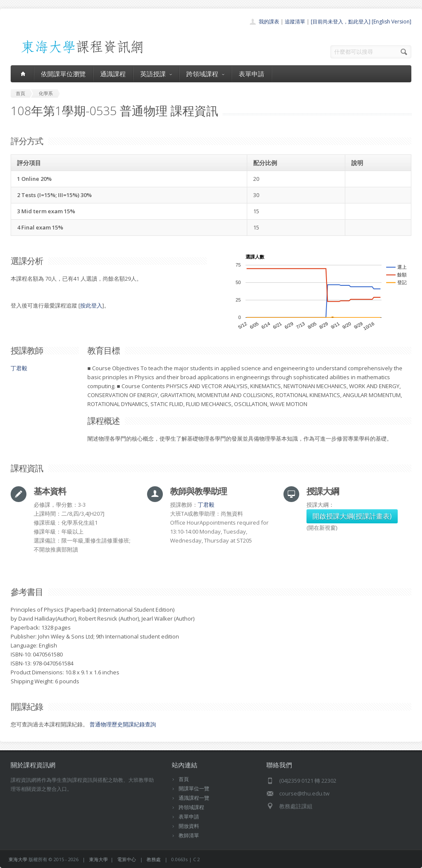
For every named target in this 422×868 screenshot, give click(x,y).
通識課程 (113, 74)
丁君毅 (19, 368)
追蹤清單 (295, 22)
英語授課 (156, 74)
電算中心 (127, 859)
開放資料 (189, 826)
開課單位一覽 (194, 788)
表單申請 (251, 74)
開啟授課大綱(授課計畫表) (352, 516)
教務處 (154, 859)
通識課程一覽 (194, 798)
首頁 (184, 779)
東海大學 (18, 859)
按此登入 (91, 305)
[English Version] (392, 22)
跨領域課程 (205, 74)
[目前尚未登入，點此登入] (341, 22)
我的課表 (269, 22)
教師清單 (189, 835)
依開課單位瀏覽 (63, 74)
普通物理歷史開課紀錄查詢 (123, 724)
